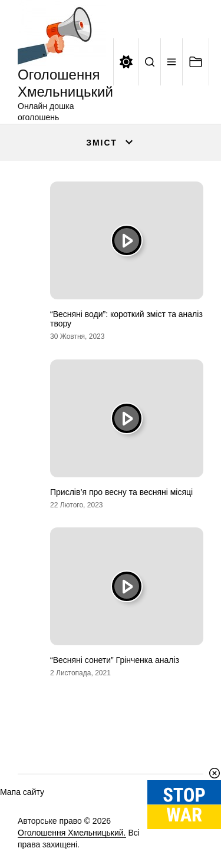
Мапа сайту (22, 792)
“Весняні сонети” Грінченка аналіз (115, 660)
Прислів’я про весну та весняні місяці (121, 492)
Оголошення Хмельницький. (72, 833)
